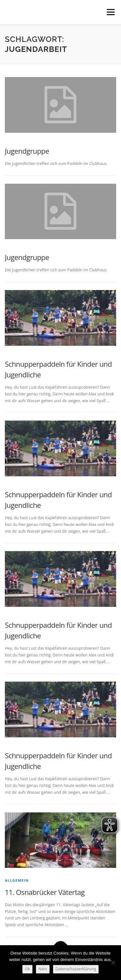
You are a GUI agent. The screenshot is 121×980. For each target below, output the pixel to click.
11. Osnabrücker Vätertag (45, 892)
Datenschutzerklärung (76, 969)
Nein (43, 969)
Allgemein (17, 880)
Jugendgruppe (27, 151)
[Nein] (113, 963)
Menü (110, 12)
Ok (27, 969)
